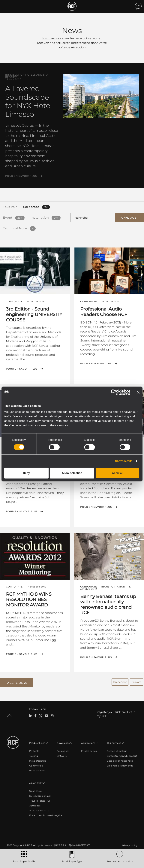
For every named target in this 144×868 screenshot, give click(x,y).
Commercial (36, 764)
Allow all (118, 473)
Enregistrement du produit (122, 755)
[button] (17, 682)
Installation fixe (38, 759)
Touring (34, 755)
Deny (26, 473)
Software (62, 755)
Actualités (35, 804)
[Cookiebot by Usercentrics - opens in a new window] (114, 392)
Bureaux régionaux (40, 795)
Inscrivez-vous (53, 38)
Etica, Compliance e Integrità (46, 814)
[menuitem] (129, 844)
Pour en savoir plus (21, 176)
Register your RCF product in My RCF (116, 713)
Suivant (137, 681)
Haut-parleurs (37, 769)
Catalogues (63, 750)
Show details (124, 461)
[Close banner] (138, 392)
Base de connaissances (120, 759)
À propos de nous (39, 809)
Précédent (120, 681)
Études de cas (89, 750)
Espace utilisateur (117, 750)
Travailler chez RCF (40, 799)
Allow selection (72, 473)
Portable (34, 750)
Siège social (36, 790)
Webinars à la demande (120, 764)
